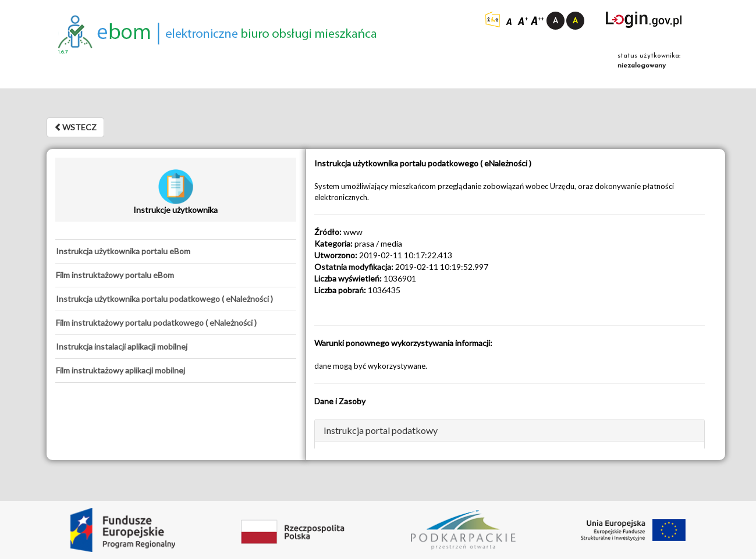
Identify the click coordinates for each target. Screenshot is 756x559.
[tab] (176, 251)
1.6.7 (63, 52)
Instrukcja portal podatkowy (381, 430)
